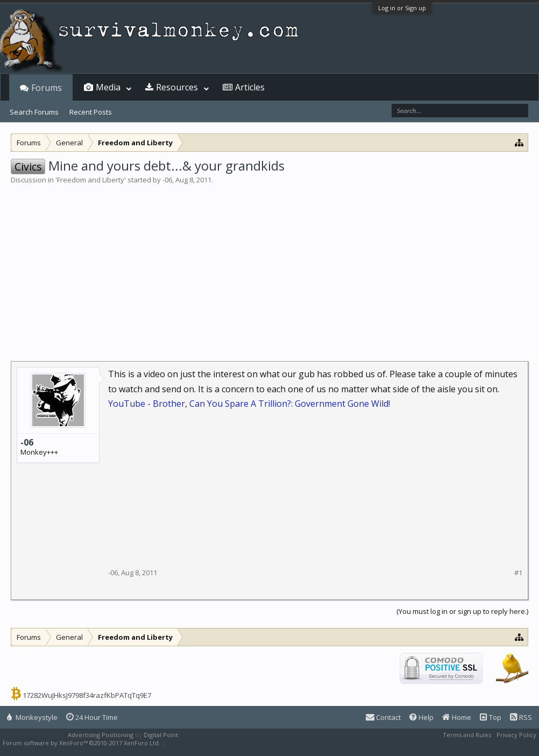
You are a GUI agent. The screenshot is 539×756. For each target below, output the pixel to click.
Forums (47, 88)
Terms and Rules (467, 735)
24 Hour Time (92, 717)
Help (421, 717)
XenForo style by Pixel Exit (205, 743)
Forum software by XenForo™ (81, 743)
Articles (250, 87)
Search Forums (34, 112)
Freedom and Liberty (91, 180)
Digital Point (161, 735)
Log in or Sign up (402, 8)
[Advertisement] (269, 266)
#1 (518, 573)
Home (457, 717)
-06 (167, 180)
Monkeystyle (32, 717)
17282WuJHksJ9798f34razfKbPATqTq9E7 (87, 695)
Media (108, 87)
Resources (177, 87)
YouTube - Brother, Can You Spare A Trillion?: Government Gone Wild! (249, 404)
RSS (521, 717)
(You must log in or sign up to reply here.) (462, 611)
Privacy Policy (516, 735)
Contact (383, 717)
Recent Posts (91, 112)
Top (491, 717)
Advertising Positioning (101, 735)
